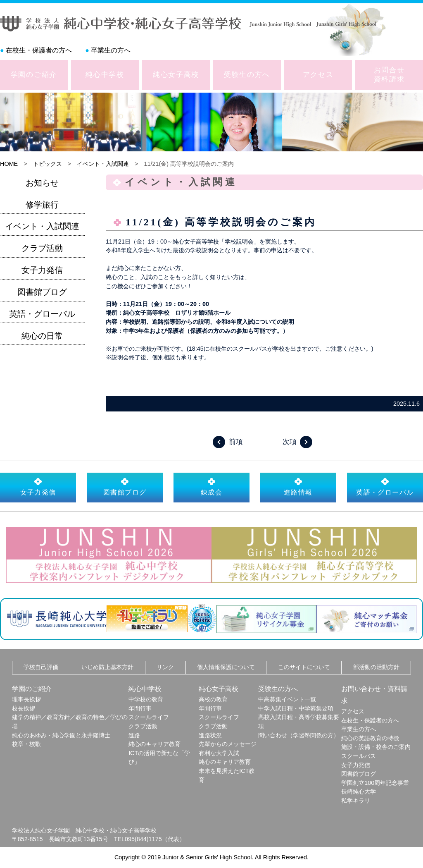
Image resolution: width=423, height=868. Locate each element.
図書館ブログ (42, 292)
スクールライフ (149, 717)
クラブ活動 (42, 248)
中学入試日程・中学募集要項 (296, 708)
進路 (134, 735)
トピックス (48, 164)
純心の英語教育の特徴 (370, 738)
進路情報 (298, 487)
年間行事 (140, 708)
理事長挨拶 (26, 699)
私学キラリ (356, 801)
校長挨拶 (24, 708)
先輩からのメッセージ (228, 744)
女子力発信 (42, 270)
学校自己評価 (41, 667)
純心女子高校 (176, 74)
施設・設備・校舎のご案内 (376, 747)
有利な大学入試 (219, 753)
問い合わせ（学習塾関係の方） (299, 735)
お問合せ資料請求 (389, 74)
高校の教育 (213, 699)
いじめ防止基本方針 (107, 667)
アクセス (318, 74)
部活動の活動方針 (376, 667)
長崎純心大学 (359, 791)
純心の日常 (42, 336)
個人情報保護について (226, 667)
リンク (165, 667)
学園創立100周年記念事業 (375, 783)
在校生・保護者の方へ (39, 50)
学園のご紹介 (34, 74)
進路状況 (210, 735)
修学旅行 (42, 205)
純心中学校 (105, 74)
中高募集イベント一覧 (287, 699)
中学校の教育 (146, 699)
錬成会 (211, 487)
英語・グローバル (42, 314)
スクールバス (359, 756)
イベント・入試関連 (103, 164)
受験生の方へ (247, 74)
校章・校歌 (26, 744)
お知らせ (42, 183)
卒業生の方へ (111, 50)
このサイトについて (304, 667)
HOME (9, 164)
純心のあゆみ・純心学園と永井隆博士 (61, 735)
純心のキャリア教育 (154, 744)
